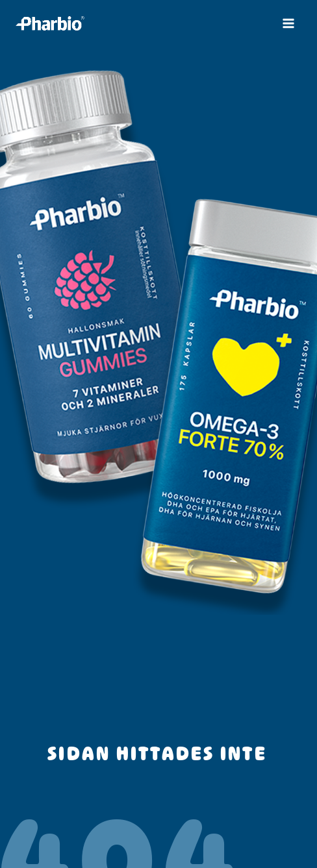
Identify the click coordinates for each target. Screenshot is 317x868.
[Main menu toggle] (288, 23)
